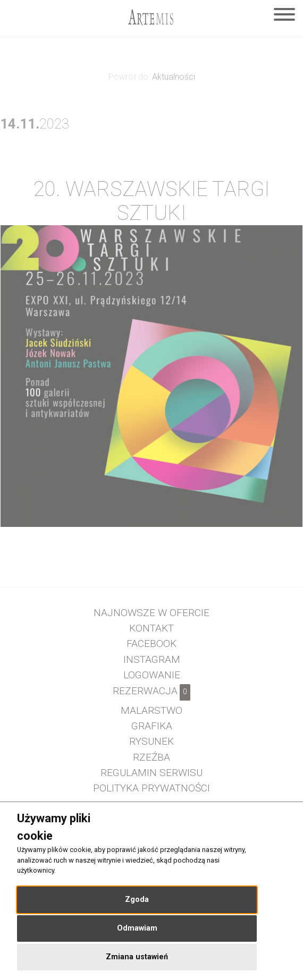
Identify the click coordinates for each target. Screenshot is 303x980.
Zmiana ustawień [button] (137, 957)
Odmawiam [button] (137, 928)
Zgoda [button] (137, 900)
